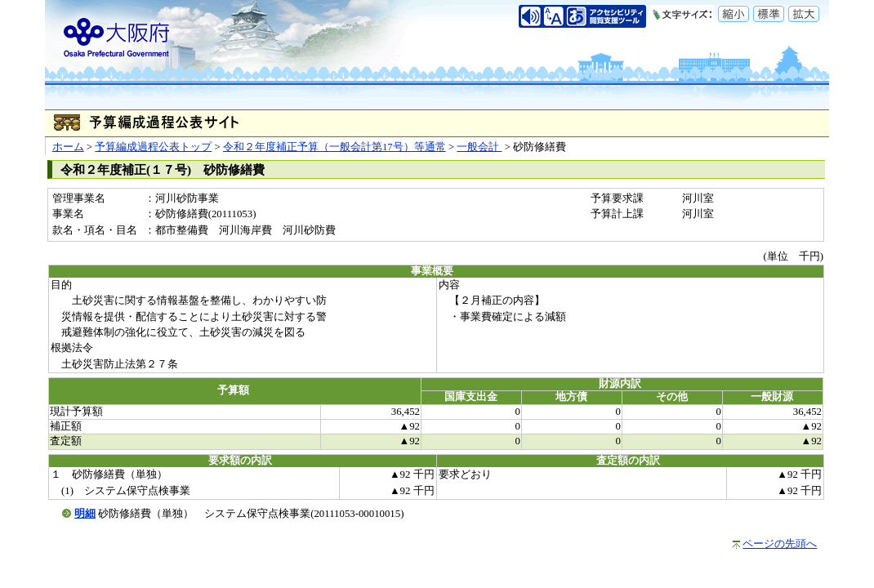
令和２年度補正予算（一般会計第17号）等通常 (334, 147)
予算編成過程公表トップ (153, 147)
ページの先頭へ (780, 544)
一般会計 (479, 147)
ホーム (68, 147)
